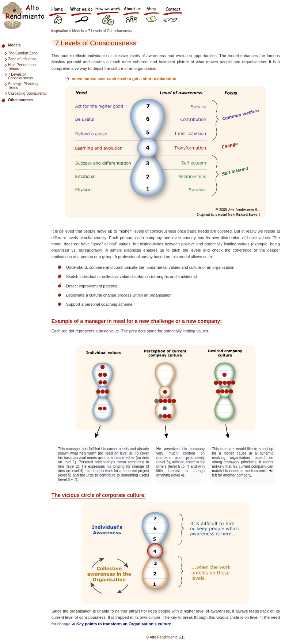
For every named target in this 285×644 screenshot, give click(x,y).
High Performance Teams (23, 67)
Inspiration (60, 31)
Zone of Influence (22, 59)
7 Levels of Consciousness (20, 76)
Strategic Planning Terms (23, 86)
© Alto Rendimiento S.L (165, 637)
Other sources (20, 100)
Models (14, 45)
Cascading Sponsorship (27, 93)
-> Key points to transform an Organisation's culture (121, 624)
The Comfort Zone (23, 53)
